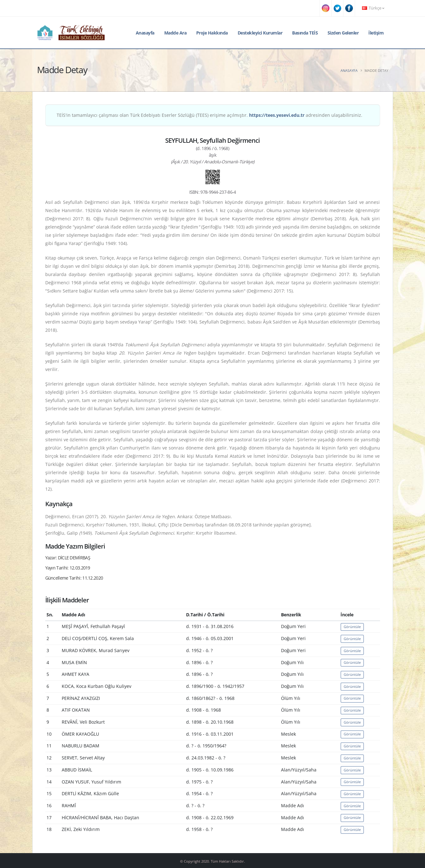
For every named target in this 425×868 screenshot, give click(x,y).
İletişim (376, 33)
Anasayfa (145, 33)
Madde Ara (175, 33)
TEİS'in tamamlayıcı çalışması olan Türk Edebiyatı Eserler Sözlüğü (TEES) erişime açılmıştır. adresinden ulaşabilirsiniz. (209, 115)
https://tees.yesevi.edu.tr (277, 115)
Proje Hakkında (212, 33)
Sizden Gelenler (343, 33)
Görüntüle (352, 627)
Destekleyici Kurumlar (260, 33)
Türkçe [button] (373, 8)
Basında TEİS (305, 33)
